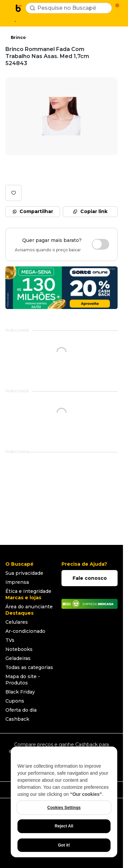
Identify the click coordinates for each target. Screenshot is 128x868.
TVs (10, 640)
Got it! (64, 845)
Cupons (15, 701)
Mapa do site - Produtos (23, 680)
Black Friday (20, 692)
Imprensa (17, 582)
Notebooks (19, 649)
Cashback (17, 719)
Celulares (17, 622)
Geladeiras (18, 658)
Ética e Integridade (28, 591)
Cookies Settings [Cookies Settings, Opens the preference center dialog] (64, 808)
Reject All (64, 826)
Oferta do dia (21, 710)
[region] (64, 802)
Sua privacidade (24, 573)
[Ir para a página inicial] (19, 8)
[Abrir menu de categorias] (9, 7)
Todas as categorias (29, 667)
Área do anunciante (29, 607)
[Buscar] (33, 8)
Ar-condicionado (25, 631)
